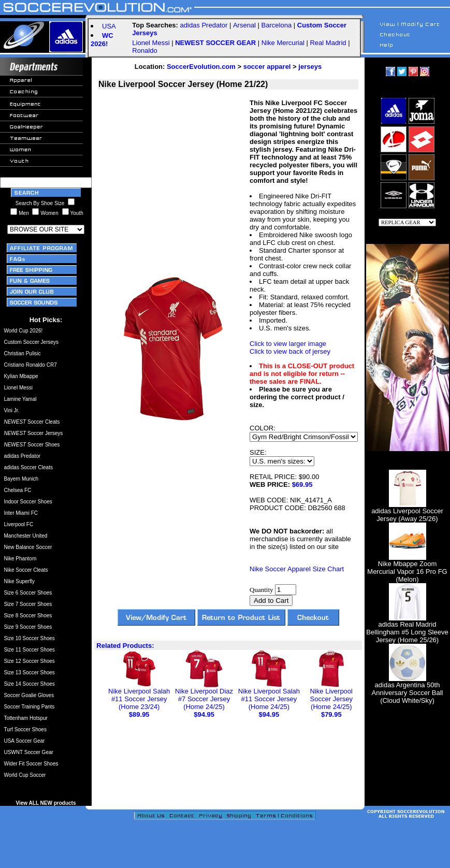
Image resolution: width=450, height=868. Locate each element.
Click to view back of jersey (290, 351)
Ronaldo (144, 50)
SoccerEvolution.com (201, 67)
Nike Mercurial (283, 43)
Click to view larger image (288, 344)
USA (109, 26)
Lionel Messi (151, 43)
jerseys (310, 67)
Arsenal (244, 25)
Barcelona (277, 25)
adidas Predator (204, 25)
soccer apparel (267, 67)
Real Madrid (328, 43)
